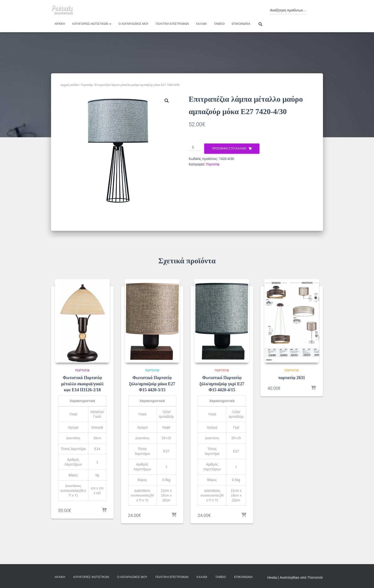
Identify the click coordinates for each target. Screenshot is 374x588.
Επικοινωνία (241, 24)
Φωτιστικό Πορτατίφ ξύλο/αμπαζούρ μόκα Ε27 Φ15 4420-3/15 (152, 384)
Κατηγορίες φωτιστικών (92, 24)
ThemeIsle (315, 577)
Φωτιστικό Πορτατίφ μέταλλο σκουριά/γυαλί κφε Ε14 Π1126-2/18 (82, 384)
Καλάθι (201, 24)
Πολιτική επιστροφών (172, 24)
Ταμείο (219, 24)
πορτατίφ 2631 (292, 378)
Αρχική (60, 24)
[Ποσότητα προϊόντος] (195, 147)
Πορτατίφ (87, 85)
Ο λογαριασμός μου (133, 24)
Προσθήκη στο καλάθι (229, 148)
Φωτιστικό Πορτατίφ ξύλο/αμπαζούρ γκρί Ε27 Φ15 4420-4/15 (222, 384)
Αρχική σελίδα (70, 85)
